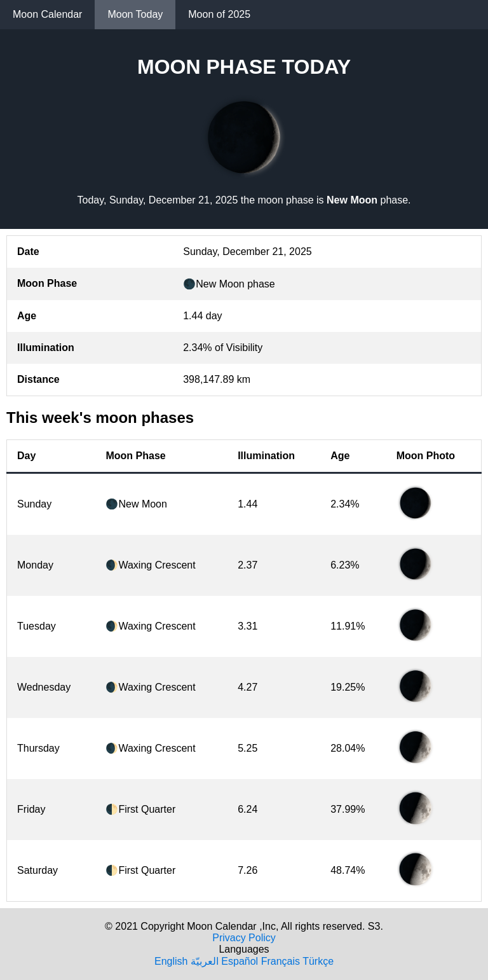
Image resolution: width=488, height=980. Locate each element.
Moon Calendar (47, 14)
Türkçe (318, 961)
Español (240, 961)
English (171, 961)
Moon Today (135, 14)
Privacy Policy (244, 938)
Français (281, 961)
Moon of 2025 (219, 14)
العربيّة (205, 961)
